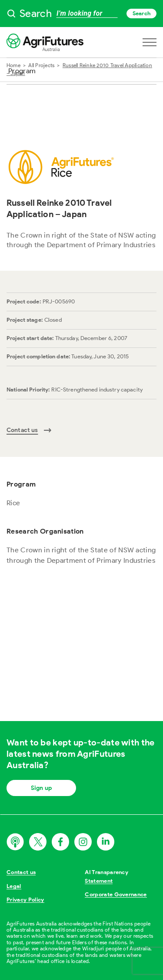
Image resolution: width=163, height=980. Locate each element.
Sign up (41, 788)
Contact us (21, 872)
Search (141, 13)
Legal (14, 886)
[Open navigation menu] (150, 42)
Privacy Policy (25, 900)
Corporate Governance (116, 894)
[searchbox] (81, 14)
